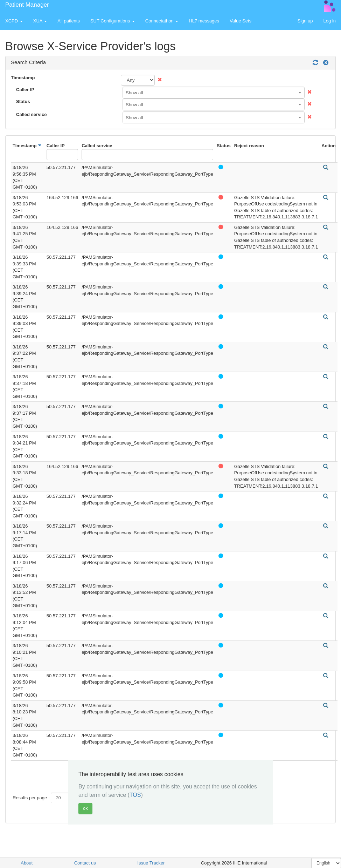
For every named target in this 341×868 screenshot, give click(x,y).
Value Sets (241, 21)
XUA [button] (40, 21)
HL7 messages (204, 21)
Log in (330, 21)
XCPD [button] (14, 21)
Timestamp (23, 78)
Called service (31, 114)
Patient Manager (27, 5)
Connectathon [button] (162, 21)
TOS (135, 795)
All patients (69, 21)
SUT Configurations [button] (113, 21)
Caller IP (25, 90)
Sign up (305, 21)
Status (23, 101)
